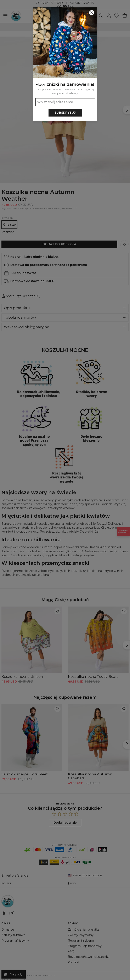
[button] (65, 490)
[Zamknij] (92, 13)
